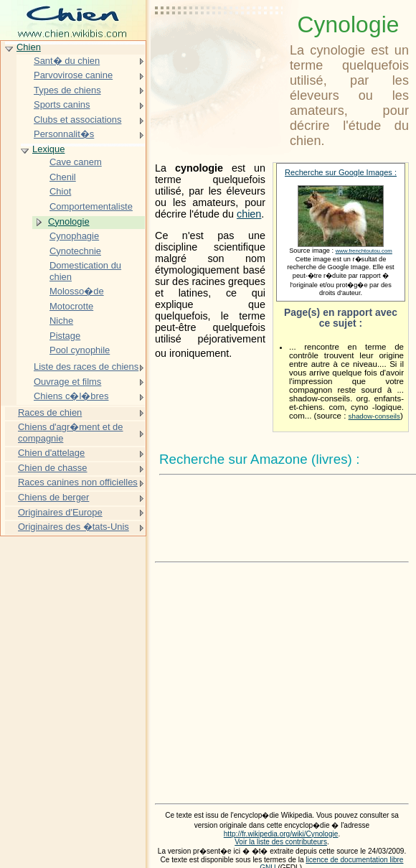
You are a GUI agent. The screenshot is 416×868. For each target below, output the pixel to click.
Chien (29, 47)
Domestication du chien (85, 271)
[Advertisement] (219, 47)
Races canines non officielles (78, 482)
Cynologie (69, 221)
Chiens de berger (53, 497)
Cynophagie (74, 236)
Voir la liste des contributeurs (281, 842)
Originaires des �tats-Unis (74, 527)
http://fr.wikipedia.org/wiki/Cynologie (281, 834)
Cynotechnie (75, 251)
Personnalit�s (64, 134)
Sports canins (62, 104)
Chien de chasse (53, 468)
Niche (61, 321)
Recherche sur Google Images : (341, 172)
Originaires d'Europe (60, 512)
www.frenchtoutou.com (364, 251)
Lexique (48, 149)
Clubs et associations (77, 120)
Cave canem (76, 162)
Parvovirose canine (73, 75)
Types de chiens (67, 90)
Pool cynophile (80, 350)
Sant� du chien (67, 61)
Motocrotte (71, 306)
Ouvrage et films (67, 382)
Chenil (63, 177)
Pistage (65, 336)
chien (249, 214)
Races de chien (50, 412)
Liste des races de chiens (86, 367)
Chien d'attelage (51, 453)
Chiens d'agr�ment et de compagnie (71, 433)
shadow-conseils (374, 416)
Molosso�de (77, 291)
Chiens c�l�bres (71, 396)
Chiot (60, 191)
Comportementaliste (91, 206)
